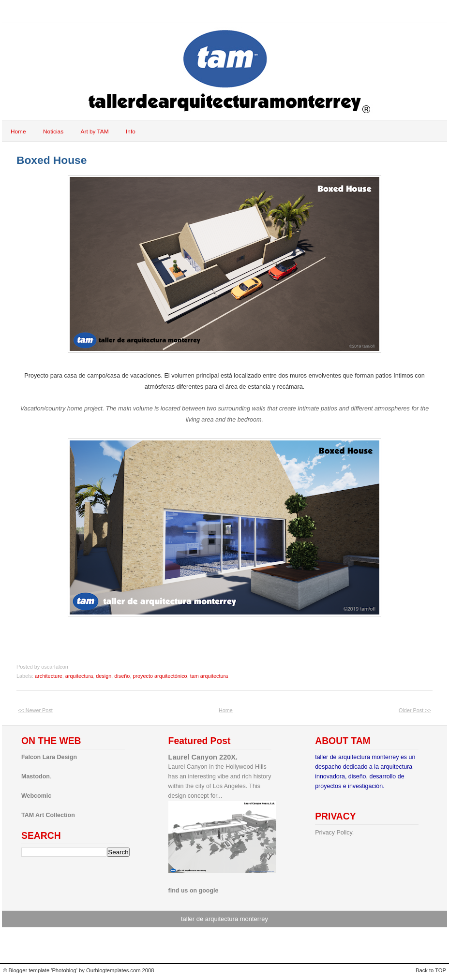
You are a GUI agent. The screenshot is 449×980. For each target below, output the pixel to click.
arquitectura (79, 676)
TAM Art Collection (48, 815)
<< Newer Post (35, 710)
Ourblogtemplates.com (113, 970)
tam (21, 11)
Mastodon (36, 776)
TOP (441, 970)
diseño (122, 676)
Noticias (53, 132)
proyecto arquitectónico (160, 676)
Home (18, 132)
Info (131, 132)
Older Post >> (415, 710)
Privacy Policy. (334, 833)
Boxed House (52, 160)
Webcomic (36, 796)
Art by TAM (95, 132)
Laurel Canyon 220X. (203, 757)
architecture (49, 676)
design (104, 676)
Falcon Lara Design (49, 757)
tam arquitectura (209, 676)
